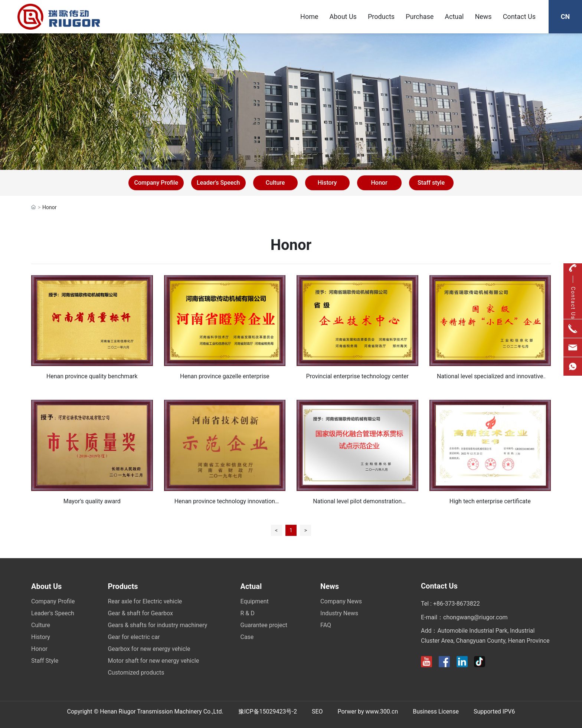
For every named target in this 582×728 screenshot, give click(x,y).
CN (565, 17)
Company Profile (156, 183)
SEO (317, 711)
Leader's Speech (218, 183)
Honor (379, 183)
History (327, 183)
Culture (275, 183)
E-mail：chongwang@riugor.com (464, 617)
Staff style (431, 183)
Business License (436, 711)
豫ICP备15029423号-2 (268, 711)
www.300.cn (382, 711)
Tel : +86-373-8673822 (450, 604)
